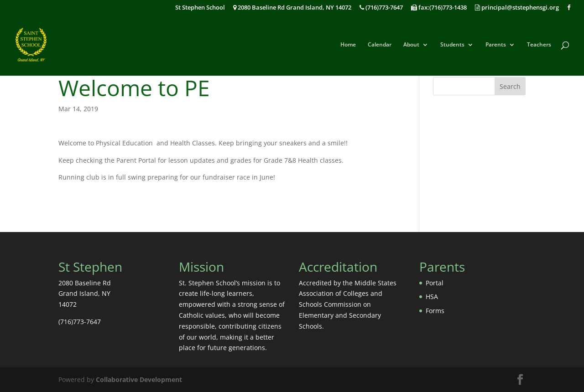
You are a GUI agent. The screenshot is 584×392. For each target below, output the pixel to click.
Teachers (539, 45)
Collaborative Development (139, 379)
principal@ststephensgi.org (517, 8)
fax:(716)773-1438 (439, 8)
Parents (496, 45)
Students (452, 45)
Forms (435, 311)
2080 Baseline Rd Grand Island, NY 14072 (292, 8)
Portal (435, 283)
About (411, 45)
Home (348, 45)
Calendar (380, 45)
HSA (432, 297)
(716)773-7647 (381, 8)
